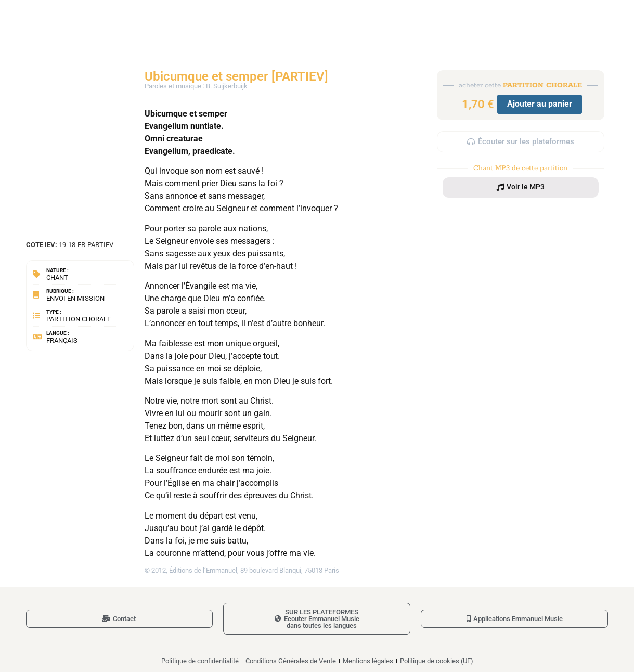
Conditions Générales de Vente (291, 661)
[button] (521, 187)
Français (62, 340)
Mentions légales (368, 661)
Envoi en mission (75, 298)
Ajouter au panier (540, 104)
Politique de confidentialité (200, 661)
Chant (57, 277)
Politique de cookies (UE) (437, 661)
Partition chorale (79, 319)
